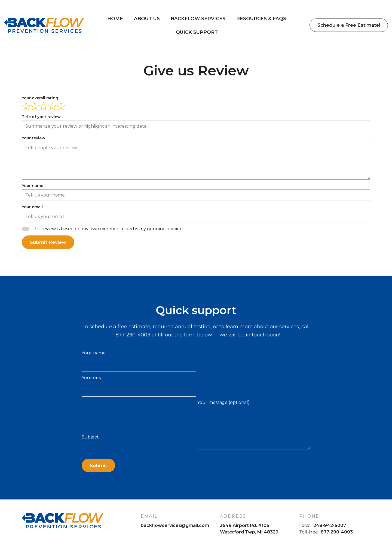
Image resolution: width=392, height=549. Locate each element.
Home (116, 19)
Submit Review (48, 242)
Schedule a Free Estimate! (348, 26)
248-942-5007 (330, 525)
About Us (147, 19)
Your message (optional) (254, 425)
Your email (139, 386)
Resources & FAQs (262, 19)
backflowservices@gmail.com (175, 525)
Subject (139, 445)
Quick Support (197, 33)
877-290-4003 (337, 532)
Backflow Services (199, 19)
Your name (139, 361)
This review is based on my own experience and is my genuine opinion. (108, 229)
